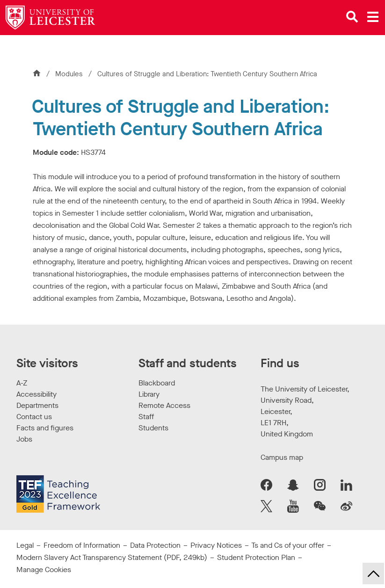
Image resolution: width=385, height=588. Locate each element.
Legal (25, 545)
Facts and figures (45, 428)
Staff (146, 417)
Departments (37, 405)
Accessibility (36, 394)
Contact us (34, 417)
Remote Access (164, 405)
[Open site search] (352, 17)
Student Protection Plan (256, 557)
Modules (70, 74)
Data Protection (155, 545)
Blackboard (157, 383)
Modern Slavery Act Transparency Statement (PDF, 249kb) (112, 557)
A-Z (22, 383)
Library (149, 394)
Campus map (282, 457)
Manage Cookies (44, 570)
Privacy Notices (216, 545)
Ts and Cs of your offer (288, 545)
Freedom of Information (82, 545)
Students (153, 428)
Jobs (24, 439)
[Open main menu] (373, 17)
